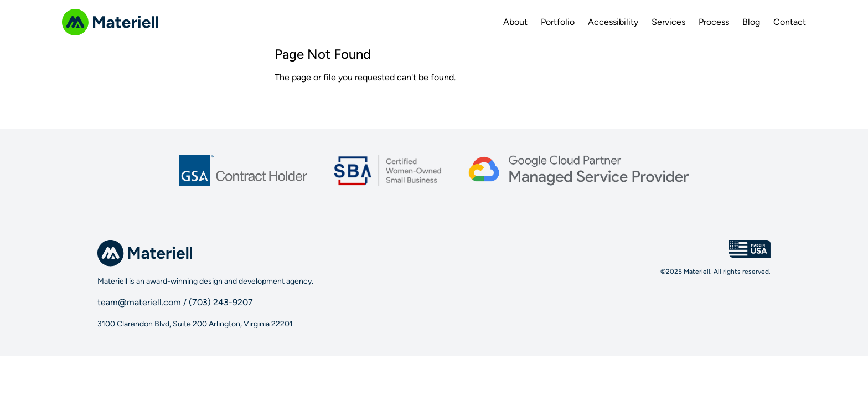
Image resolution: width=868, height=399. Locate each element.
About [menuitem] (515, 22)
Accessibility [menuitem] (613, 22)
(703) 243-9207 (221, 302)
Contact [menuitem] (790, 22)
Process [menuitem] (714, 22)
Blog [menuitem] (751, 22)
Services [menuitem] (668, 22)
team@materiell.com (139, 302)
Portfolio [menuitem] (558, 22)
